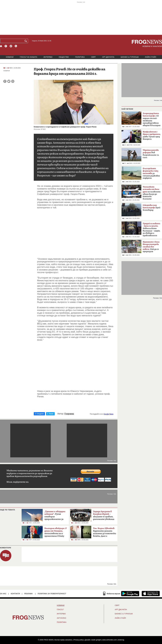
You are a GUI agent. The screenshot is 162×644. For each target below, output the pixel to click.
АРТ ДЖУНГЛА (108, 57)
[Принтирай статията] (13, 81)
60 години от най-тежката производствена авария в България (152, 119)
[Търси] (26, 41)
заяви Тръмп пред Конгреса (152, 135)
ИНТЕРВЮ (48, 57)
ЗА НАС (3, 594)
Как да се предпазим (151, 247)
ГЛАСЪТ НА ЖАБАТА (28, 57)
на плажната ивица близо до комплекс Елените (152, 193)
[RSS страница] (16, 46)
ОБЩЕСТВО (64, 57)
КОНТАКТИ (15, 594)
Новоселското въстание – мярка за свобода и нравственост (151, 230)
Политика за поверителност (52, 594)
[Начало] (1, 46)
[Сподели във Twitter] (9, 81)
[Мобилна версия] (112, 594)
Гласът (60, 610)
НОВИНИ (10, 57)
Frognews (69, 414)
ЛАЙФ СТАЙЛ (150, 57)
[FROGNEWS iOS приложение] (151, 594)
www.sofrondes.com (110, 640)
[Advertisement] (75, 233)
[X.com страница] (11, 46)
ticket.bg (121, 640)
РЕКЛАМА (28, 594)
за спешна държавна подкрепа (151, 173)
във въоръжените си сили (151, 154)
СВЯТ (93, 57)
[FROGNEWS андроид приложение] (130, 594)
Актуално (61, 618)
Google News (109, 414)
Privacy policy (79, 640)
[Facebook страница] (6, 46)
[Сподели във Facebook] (5, 81)
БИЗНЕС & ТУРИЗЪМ (130, 57)
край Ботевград (151, 208)
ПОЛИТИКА (80, 57)
